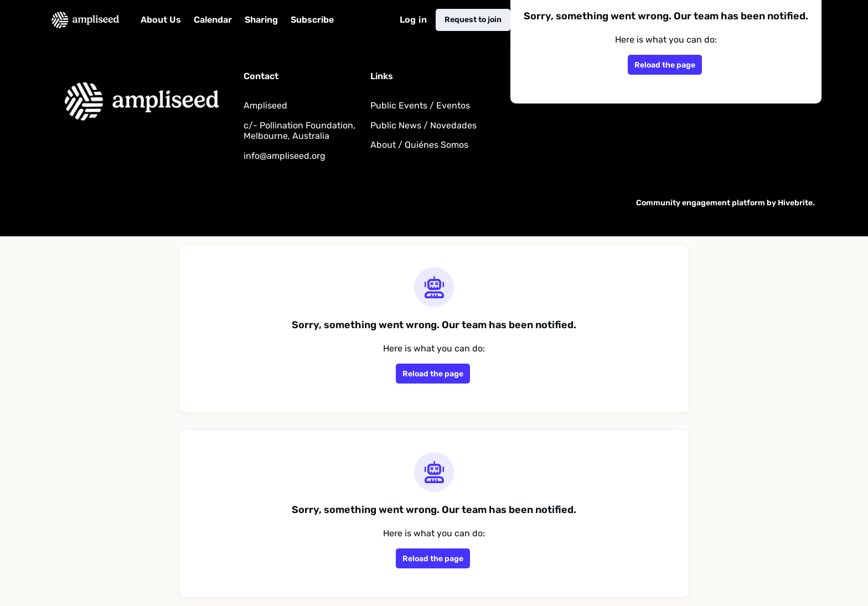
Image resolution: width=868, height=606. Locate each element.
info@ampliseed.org (285, 156)
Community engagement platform (701, 203)
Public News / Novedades (423, 125)
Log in (413, 20)
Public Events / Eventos (420, 105)
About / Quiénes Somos (419, 145)
